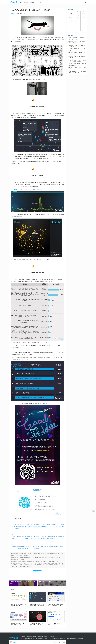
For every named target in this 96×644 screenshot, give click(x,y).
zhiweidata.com (73, 639)
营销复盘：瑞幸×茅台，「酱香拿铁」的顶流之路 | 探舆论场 (18, 624)
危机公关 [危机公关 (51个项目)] (77, 14)
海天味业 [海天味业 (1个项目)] (77, 20)
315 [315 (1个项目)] (71, 12)
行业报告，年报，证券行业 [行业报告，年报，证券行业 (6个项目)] (72, 28)
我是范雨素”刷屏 (36, 549)
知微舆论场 (40, 636)
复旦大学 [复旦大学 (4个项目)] (77, 16)
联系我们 (29, 636)
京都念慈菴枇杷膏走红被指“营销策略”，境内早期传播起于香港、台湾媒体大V (37, 605)
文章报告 (27, 2)
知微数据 (12, 13)
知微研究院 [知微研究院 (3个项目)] (77, 22)
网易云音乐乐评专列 (43, 526)
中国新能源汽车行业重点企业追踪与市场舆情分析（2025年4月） (56, 605)
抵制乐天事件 (59, 526)
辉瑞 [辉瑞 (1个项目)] (77, 28)
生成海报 (50, 642)
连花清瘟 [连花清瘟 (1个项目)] (71, 30)
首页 (22, 2)
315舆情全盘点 (52, 526)
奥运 (44, 539)
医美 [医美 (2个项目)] (83, 12)
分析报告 (13, 593)
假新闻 (48, 539)
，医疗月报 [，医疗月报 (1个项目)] (83, 30)
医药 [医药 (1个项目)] (71, 14)
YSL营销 (23, 528)
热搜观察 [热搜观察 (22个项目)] (83, 20)
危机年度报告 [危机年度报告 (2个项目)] (84, 14)
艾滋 (35, 539)
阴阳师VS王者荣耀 (56, 524)
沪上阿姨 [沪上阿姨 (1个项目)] (71, 20)
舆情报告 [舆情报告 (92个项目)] (83, 24)
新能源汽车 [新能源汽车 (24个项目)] (71, 18)
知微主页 (23, 636)
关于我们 (40, 2)
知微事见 (34, 636)
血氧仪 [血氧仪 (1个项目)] (77, 26)
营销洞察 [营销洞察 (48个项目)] (71, 26)
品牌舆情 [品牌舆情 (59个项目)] (71, 16)
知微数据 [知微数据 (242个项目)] (71, 22)
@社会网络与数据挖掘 (55, 639)
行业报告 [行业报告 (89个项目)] (83, 26)
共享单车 (36, 526)
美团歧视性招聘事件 (46, 524)
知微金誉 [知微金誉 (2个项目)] (83, 22)
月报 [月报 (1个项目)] (77, 18)
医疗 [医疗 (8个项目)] (77, 12)
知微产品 (33, 2)
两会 (54, 539)
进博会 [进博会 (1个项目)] (83, 28)
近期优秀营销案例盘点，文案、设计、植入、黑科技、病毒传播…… (37, 624)
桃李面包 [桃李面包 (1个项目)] (83, 18)
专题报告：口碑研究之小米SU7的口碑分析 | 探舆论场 (56, 624)
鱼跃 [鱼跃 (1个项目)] (77, 30)
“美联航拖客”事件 (29, 526)
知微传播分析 (53, 636)
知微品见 (46, 636)
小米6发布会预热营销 (20, 526)
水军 (51, 539)
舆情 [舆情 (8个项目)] (77, 24)
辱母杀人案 (43, 549)
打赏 (42, 642)
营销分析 (29, 13)
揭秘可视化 (40, 539)
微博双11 (17, 528)
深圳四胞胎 (29, 549)
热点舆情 (13, 612)
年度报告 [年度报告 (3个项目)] (83, 16)
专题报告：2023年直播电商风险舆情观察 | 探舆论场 (19, 605)
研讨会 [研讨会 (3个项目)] (71, 24)
